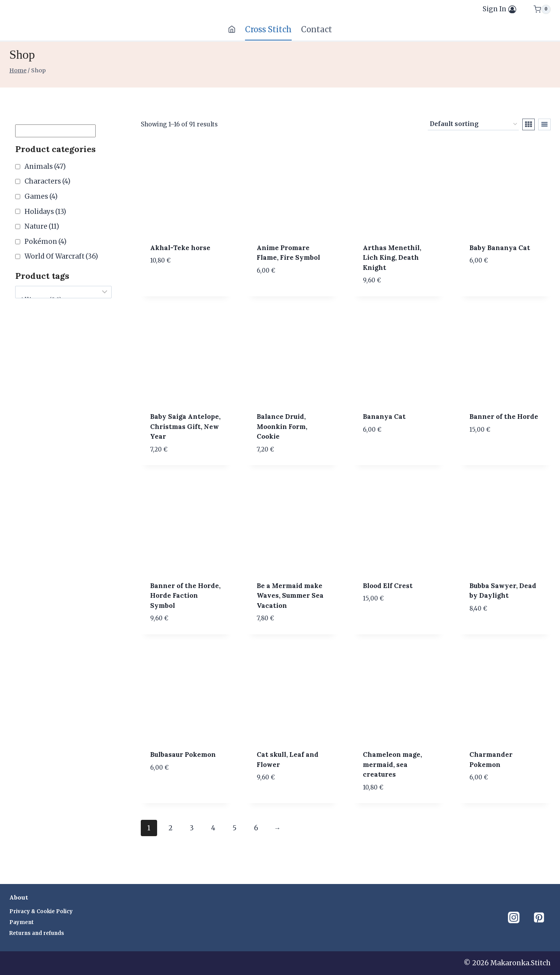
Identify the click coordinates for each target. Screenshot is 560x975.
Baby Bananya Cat (500, 248)
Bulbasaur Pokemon (183, 754)
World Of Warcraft (61, 256)
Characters (47, 181)
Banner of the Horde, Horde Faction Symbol (185, 596)
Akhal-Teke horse (180, 248)
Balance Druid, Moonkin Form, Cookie (282, 426)
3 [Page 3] (192, 828)
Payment (22, 922)
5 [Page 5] (234, 828)
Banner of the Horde (504, 417)
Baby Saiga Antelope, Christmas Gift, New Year (185, 426)
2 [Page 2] (171, 828)
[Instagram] (514, 917)
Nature (42, 226)
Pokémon (45, 242)
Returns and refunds (37, 933)
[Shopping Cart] (542, 9)
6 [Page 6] (256, 828)
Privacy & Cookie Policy (41, 911)
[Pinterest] (539, 917)
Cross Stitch (268, 29)
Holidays (45, 212)
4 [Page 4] (213, 828)
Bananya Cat (384, 417)
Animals (45, 166)
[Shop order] (473, 124)
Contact (317, 29)
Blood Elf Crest (388, 586)
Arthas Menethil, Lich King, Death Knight (392, 258)
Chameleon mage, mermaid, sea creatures (392, 764)
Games (41, 196)
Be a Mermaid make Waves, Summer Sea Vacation (290, 596)
